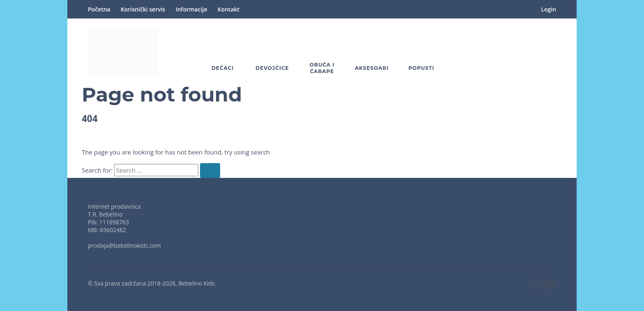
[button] (527, 53)
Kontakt (229, 9)
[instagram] (550, 284)
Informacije (191, 9)
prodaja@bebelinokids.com (124, 245)
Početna (99, 9)
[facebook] (536, 284)
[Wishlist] (504, 53)
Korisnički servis (143, 9)
